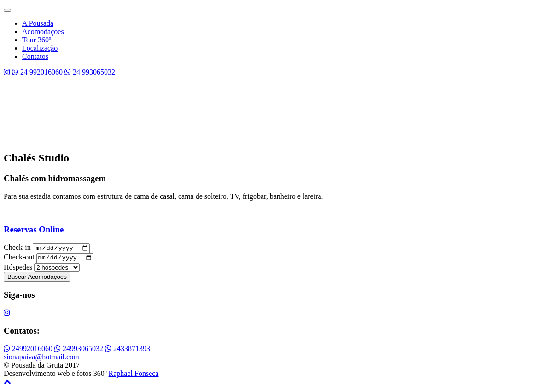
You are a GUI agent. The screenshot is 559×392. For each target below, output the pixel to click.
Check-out (19, 260)
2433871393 (128, 351)
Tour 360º (37, 40)
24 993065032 (90, 72)
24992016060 (28, 351)
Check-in (17, 249)
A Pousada (38, 23)
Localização (40, 48)
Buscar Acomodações (37, 279)
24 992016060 (37, 72)
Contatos (35, 56)
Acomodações (43, 32)
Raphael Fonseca (134, 376)
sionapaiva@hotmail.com (41, 359)
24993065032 (79, 351)
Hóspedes (18, 269)
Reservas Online (34, 229)
